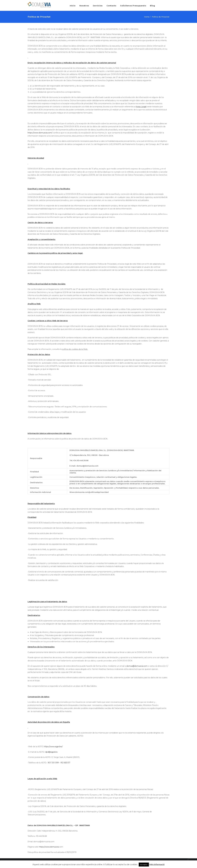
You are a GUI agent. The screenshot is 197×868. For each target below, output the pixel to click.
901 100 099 (53, 763)
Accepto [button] (144, 864)
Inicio (73, 6)
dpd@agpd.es (51, 752)
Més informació (157, 864)
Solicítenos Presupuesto (133, 6)
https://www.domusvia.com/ (40, 133)
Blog (152, 6)
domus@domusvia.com (137, 666)
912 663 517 (65, 763)
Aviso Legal (141, 107)
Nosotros (84, 6)
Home (147, 17)
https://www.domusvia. (49, 847)
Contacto (111, 6)
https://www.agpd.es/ (53, 747)
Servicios (98, 6)
